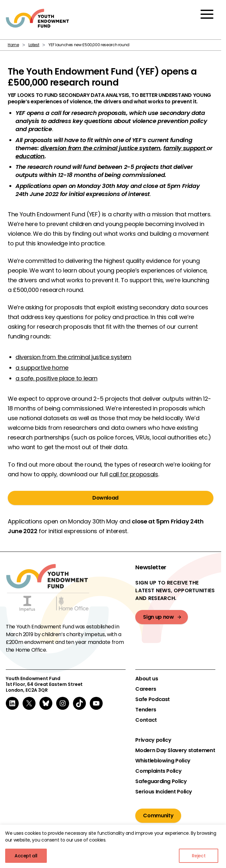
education (30, 156)
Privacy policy (153, 740)
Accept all (26, 856)
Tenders (146, 710)
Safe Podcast (153, 699)
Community (158, 816)
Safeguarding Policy (161, 781)
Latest (34, 45)
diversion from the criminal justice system (100, 148)
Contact (146, 720)
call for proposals (134, 474)
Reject (199, 856)
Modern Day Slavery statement (175, 750)
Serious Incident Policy (164, 792)
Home (13, 45)
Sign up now (158, 617)
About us (147, 679)
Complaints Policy (158, 771)
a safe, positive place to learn (56, 378)
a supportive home (42, 368)
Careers (146, 689)
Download (105, 498)
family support (185, 148)
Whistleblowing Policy (163, 761)
